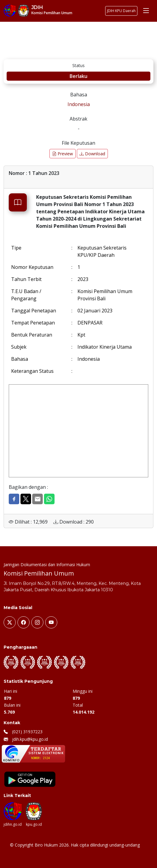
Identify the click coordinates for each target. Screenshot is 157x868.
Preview (63, 154)
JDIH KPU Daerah (121, 11)
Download (92, 154)
